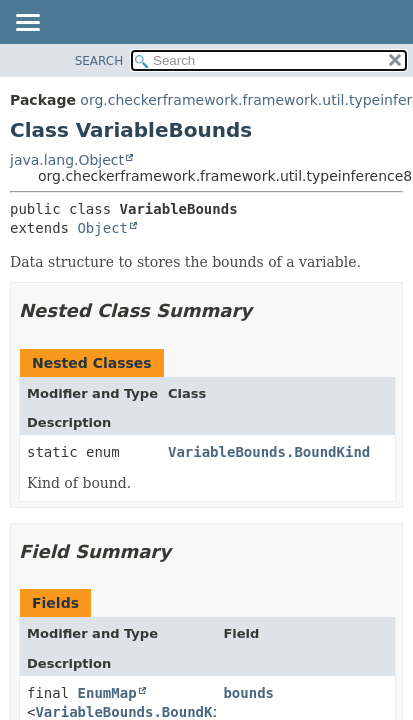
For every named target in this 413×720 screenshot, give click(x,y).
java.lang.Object (67, 160)
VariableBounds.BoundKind (269, 452)
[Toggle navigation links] (27, 24)
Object (102, 228)
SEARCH (99, 61)
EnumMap (107, 693)
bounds (248, 693)
